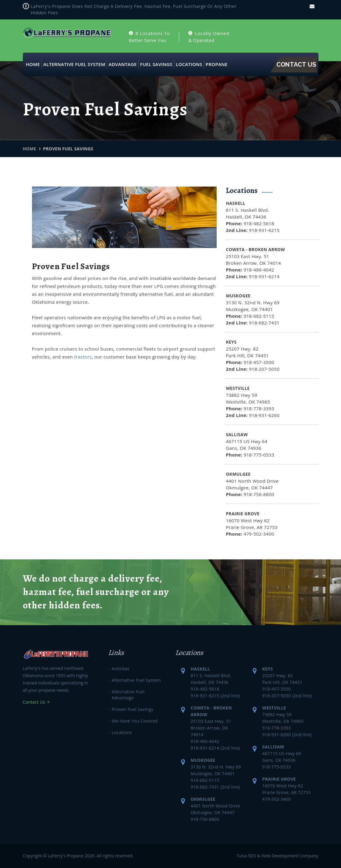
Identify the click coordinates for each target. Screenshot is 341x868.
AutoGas (121, 668)
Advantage (123, 64)
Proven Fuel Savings (133, 709)
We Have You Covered (135, 721)
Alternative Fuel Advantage (128, 695)
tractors (83, 357)
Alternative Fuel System (74, 64)
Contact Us (296, 65)
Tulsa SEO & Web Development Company (277, 856)
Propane (217, 64)
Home (33, 64)
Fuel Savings (156, 64)
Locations (189, 64)
